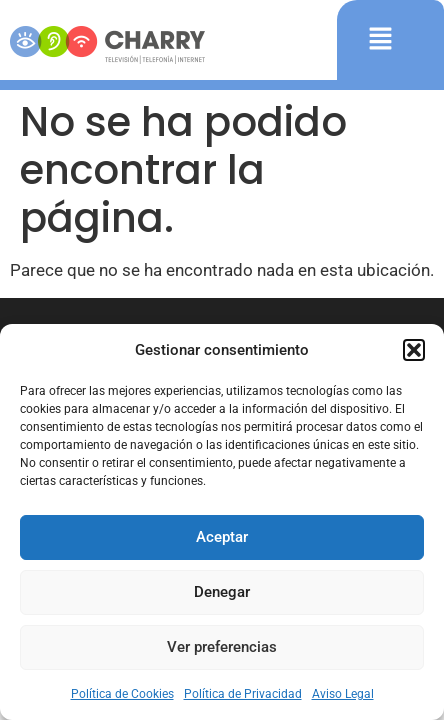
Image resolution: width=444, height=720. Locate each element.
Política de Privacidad (243, 694)
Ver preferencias (222, 647)
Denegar (222, 592)
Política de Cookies (122, 694)
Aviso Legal (343, 694)
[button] (414, 350)
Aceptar (222, 537)
